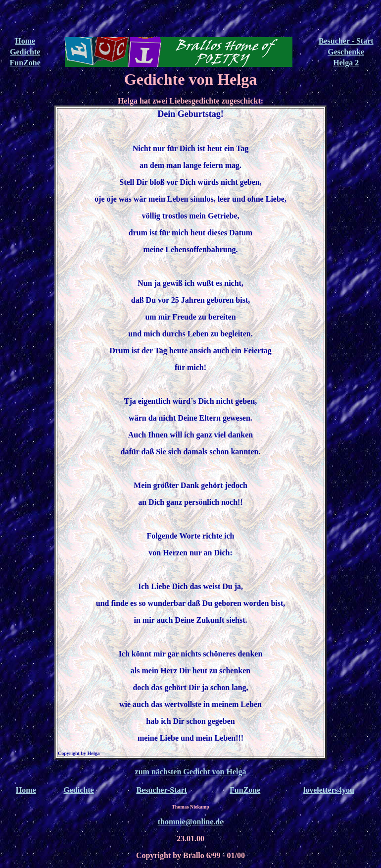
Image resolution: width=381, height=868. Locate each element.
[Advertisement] (190, 19)
